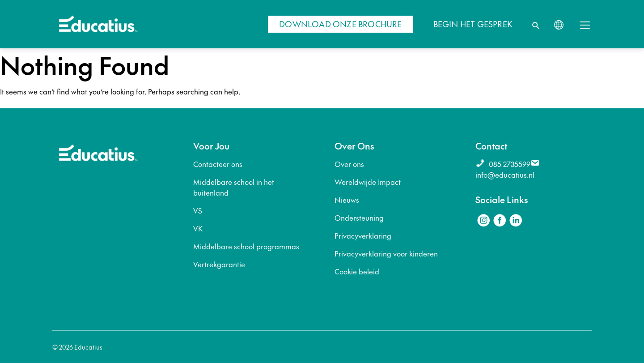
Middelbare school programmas (246, 246)
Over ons (349, 164)
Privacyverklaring (363, 235)
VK (198, 228)
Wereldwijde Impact (368, 182)
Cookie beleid (357, 271)
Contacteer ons (218, 164)
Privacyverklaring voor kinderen (386, 253)
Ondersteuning (359, 218)
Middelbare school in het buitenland (234, 187)
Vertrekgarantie (219, 264)
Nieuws (347, 200)
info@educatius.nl (505, 175)
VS (198, 210)
